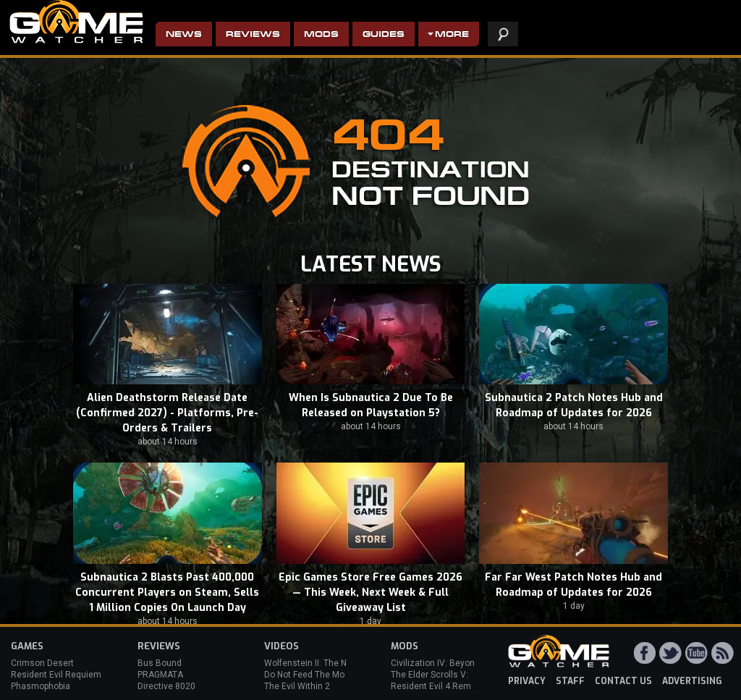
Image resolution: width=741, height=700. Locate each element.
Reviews (253, 35)
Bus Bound (160, 663)
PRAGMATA (160, 675)
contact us (623, 681)
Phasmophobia (41, 686)
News (184, 35)
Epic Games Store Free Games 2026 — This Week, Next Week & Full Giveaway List (370, 593)
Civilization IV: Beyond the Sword (456, 663)
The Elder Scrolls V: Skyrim (444, 675)
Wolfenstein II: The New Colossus (331, 663)
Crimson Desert (42, 663)
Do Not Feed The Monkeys (316, 675)
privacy (527, 681)
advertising (692, 681)
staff (570, 681)
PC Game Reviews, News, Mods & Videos (76, 22)
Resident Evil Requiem (56, 675)
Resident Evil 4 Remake (438, 686)
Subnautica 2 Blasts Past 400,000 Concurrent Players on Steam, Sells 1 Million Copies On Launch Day (167, 593)
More (452, 35)
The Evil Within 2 (297, 686)
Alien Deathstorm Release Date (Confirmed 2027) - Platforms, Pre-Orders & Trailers (167, 413)
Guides (384, 35)
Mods (321, 35)
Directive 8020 (166, 686)
